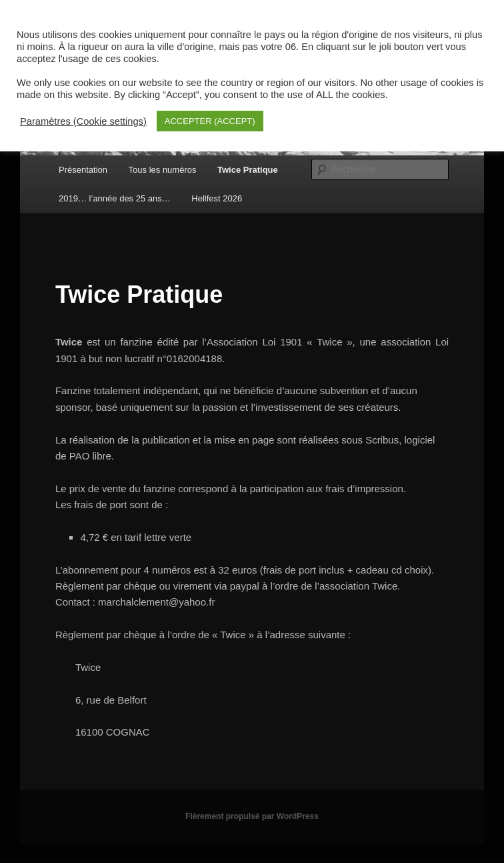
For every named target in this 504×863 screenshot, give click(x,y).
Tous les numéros (163, 170)
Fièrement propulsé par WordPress (252, 816)
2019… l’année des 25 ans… (115, 198)
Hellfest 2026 (217, 198)
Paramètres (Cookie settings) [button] (83, 121)
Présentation (83, 170)
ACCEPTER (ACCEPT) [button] (210, 121)
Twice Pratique (248, 170)
